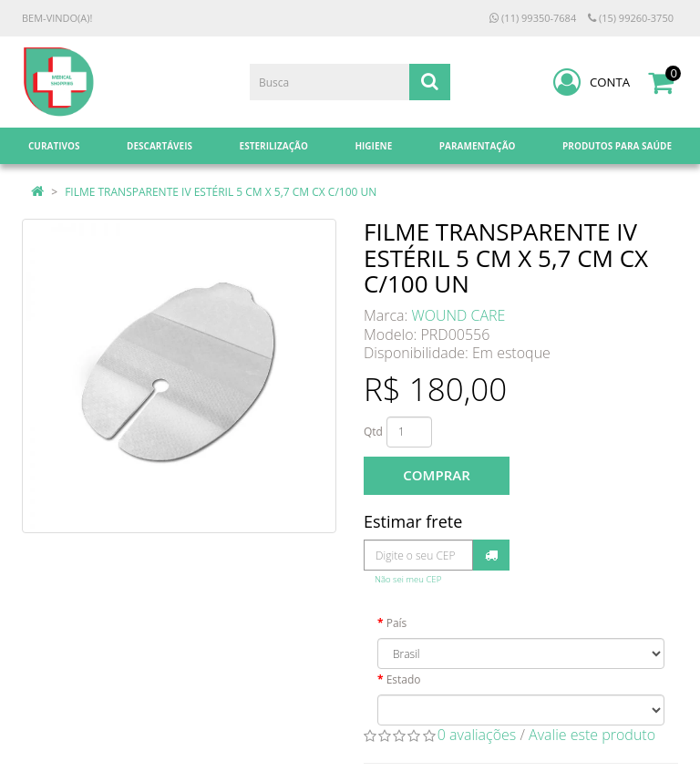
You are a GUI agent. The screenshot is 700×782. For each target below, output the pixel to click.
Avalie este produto (592, 735)
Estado (404, 679)
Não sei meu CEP (408, 579)
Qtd (373, 432)
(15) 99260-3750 (631, 18)
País (397, 623)
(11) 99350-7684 (533, 18)
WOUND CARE (459, 315)
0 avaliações (477, 735)
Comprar (436, 475)
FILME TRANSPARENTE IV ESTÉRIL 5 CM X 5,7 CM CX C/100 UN (221, 192)
